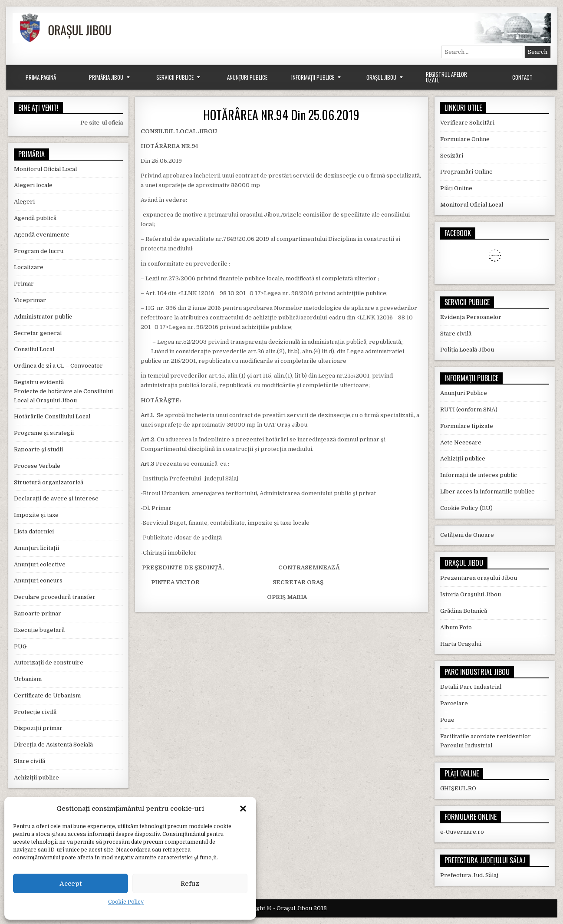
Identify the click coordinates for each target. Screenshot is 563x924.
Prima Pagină (41, 77)
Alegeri (24, 202)
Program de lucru (39, 251)
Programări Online (466, 172)
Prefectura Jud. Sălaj (469, 875)
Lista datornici (34, 531)
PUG (20, 646)
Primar (24, 284)
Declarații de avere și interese (56, 498)
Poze (447, 720)
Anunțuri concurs (38, 580)
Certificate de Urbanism (47, 695)
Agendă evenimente (42, 235)
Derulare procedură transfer (55, 597)
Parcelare (454, 703)
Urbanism (28, 679)
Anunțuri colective (40, 564)
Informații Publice (313, 77)
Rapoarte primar (38, 613)
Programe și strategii (44, 433)
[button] (243, 809)
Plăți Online (456, 188)
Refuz (190, 884)
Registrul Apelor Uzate (446, 77)
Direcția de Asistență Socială (53, 745)
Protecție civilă (35, 712)
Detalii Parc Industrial (471, 687)
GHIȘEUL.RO (458, 788)
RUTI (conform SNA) (469, 409)
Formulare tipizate (467, 426)
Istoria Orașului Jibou (471, 594)
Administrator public (43, 317)
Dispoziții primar (38, 728)
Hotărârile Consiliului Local (52, 416)
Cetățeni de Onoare (467, 535)
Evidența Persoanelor (471, 317)
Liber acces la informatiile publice (487, 492)
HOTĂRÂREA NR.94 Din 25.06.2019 (281, 115)
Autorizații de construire (49, 663)
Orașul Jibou (381, 77)
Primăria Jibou (106, 77)
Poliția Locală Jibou (467, 350)
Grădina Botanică (464, 611)
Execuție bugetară (39, 630)
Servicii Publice (175, 77)
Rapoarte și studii (38, 449)
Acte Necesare (461, 442)
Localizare (29, 267)
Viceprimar (30, 300)
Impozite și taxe (36, 515)
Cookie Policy (126, 902)
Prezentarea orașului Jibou (479, 578)
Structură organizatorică (49, 482)
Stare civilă (30, 761)
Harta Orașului (461, 644)
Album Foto (456, 627)
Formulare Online (465, 139)
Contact (522, 77)
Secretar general (38, 333)
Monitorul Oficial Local (45, 169)
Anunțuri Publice (247, 77)
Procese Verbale (37, 466)
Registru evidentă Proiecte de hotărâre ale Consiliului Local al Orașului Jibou (63, 391)
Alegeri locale (33, 185)
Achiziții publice (36, 778)
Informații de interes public (479, 475)
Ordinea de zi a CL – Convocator (58, 366)
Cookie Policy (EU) (466, 508)
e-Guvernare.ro (462, 832)
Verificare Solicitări (467, 123)
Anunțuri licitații (36, 548)
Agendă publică (35, 218)
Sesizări (452, 156)
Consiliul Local (34, 349)
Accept (71, 884)
